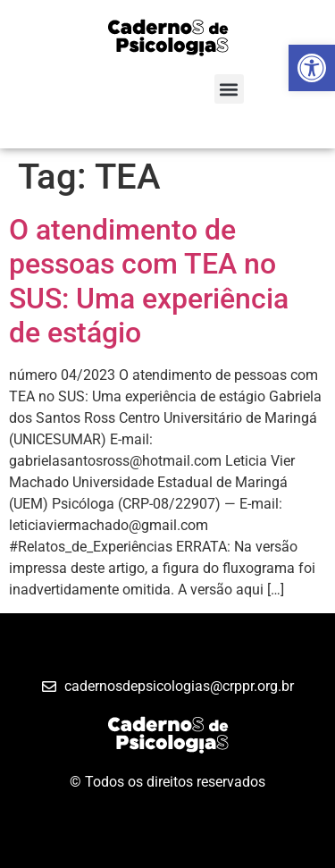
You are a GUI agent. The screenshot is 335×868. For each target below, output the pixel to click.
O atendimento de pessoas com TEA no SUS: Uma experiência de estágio (149, 281)
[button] (229, 89)
